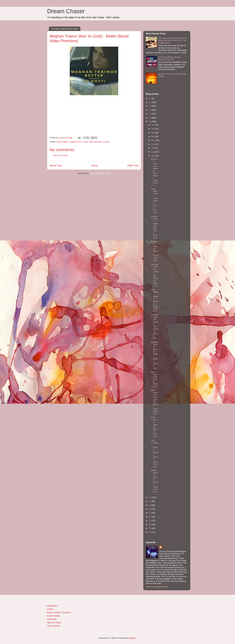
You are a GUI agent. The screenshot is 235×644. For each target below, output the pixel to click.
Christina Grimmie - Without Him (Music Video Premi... (154, 172)
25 (150, 528)
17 (150, 497)
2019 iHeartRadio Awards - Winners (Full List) (170, 58)
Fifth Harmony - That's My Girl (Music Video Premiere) (154, 402)
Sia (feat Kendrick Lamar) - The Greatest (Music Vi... (154, 275)
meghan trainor (76, 142)
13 (150, 110)
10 (150, 98)
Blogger (132, 638)
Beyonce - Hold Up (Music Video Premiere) (154, 251)
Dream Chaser (66, 11)
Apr (153, 136)
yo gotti (106, 142)
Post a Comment (61, 155)
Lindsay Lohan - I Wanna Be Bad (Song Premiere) (154, 227)
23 (150, 520)
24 (150, 524)
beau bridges (62, 142)
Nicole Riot (52, 619)
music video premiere (93, 142)
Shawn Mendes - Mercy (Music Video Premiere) (154, 481)
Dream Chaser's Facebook (59, 612)
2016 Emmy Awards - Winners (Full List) (154, 427)
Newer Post (56, 166)
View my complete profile (157, 587)
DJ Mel (50, 609)
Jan (153, 125)
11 (150, 102)
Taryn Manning (53, 626)
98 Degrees (52, 606)
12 (150, 106)
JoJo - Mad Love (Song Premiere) (154, 379)
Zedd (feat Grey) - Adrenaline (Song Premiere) (154, 201)
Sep (153, 156)
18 (150, 501)
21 (150, 513)
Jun (153, 144)
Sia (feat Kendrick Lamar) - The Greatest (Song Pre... (154, 326)
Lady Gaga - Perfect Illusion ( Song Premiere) (154, 300)
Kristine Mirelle (53, 616)
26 (150, 532)
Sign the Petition (54, 623)
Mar (153, 133)
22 (150, 517)
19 (150, 505)
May (153, 140)
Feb (153, 129)
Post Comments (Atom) (100, 173)
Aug (153, 152)
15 (150, 118)
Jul (153, 148)
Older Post (133, 166)
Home (95, 166)
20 (150, 509)
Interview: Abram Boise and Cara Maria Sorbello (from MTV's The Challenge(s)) (173, 40)
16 (150, 122)
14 (150, 114)
